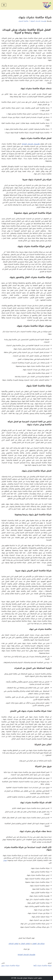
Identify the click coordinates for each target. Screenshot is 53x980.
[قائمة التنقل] (4, 5)
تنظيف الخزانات (14, 944)
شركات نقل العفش (38, 944)
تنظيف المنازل (25, 944)
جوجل (5, 860)
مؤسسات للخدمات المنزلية (38, 21)
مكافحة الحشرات (23, 21)
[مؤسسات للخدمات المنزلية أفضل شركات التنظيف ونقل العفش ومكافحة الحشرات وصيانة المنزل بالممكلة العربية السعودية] (47, 5)
